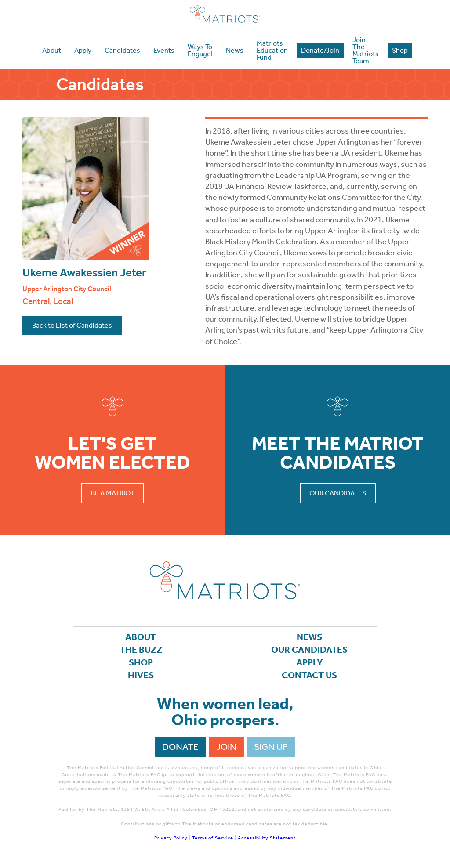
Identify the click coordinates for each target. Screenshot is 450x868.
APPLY (310, 662)
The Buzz (141, 650)
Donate (180, 747)
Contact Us (309, 675)
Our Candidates (338, 493)
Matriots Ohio (225, 14)
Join (226, 747)
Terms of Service (213, 838)
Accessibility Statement (267, 838)
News (309, 637)
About (141, 637)
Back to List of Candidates (72, 325)
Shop (141, 662)
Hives (141, 675)
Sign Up (271, 747)
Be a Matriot (113, 493)
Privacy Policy (171, 838)
